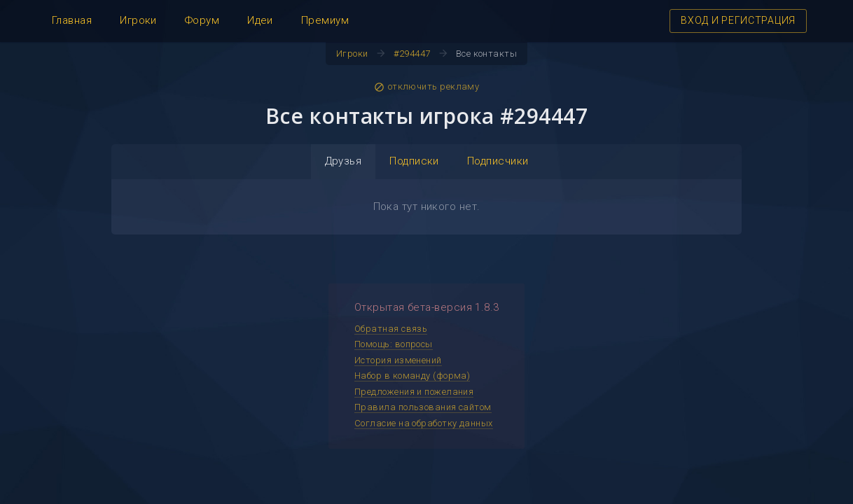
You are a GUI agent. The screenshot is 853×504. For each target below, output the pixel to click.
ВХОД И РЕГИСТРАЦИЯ (738, 20)
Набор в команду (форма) (412, 376)
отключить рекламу (427, 87)
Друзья (344, 161)
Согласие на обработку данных (424, 423)
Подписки (414, 161)
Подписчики (498, 161)
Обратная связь (391, 329)
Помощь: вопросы (394, 344)
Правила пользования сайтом (423, 407)
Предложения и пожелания (414, 392)
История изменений (398, 360)
